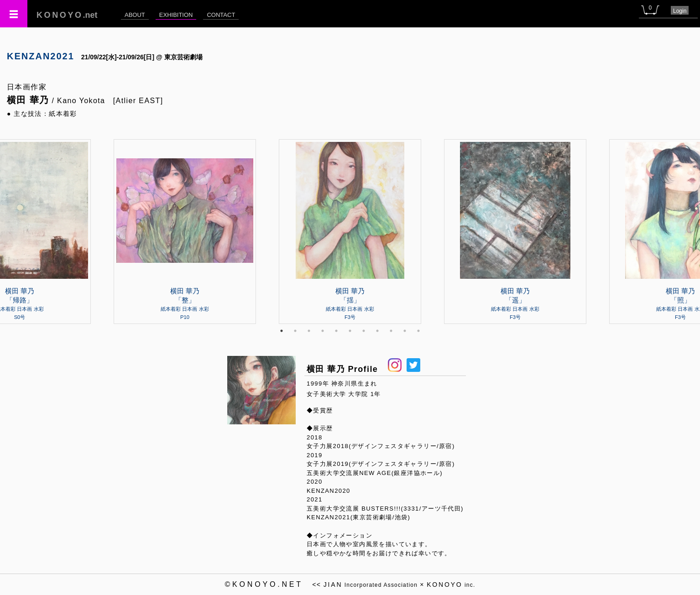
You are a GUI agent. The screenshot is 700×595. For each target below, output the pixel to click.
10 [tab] (405, 331)
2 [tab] (295, 331)
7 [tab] (364, 331)
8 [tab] (377, 331)
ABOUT (135, 15)
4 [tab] (323, 331)
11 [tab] (418, 331)
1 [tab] (282, 331)
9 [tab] (391, 331)
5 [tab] (336, 331)
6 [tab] (350, 331)
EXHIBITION (176, 15)
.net (67, 15)
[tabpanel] (350, 231)
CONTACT (221, 15)
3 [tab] (309, 331)
